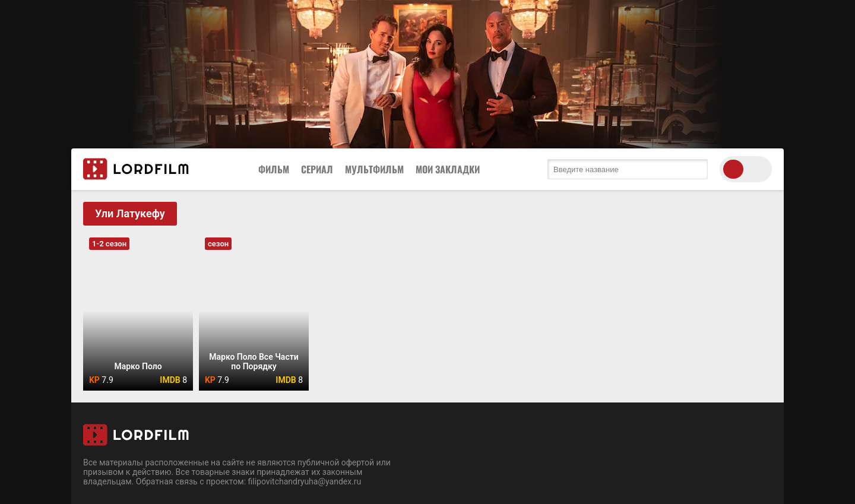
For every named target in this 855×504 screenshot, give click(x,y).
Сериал (317, 169)
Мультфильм (374, 169)
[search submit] (696, 169)
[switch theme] (746, 169)
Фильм (274, 169)
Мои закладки (448, 169)
